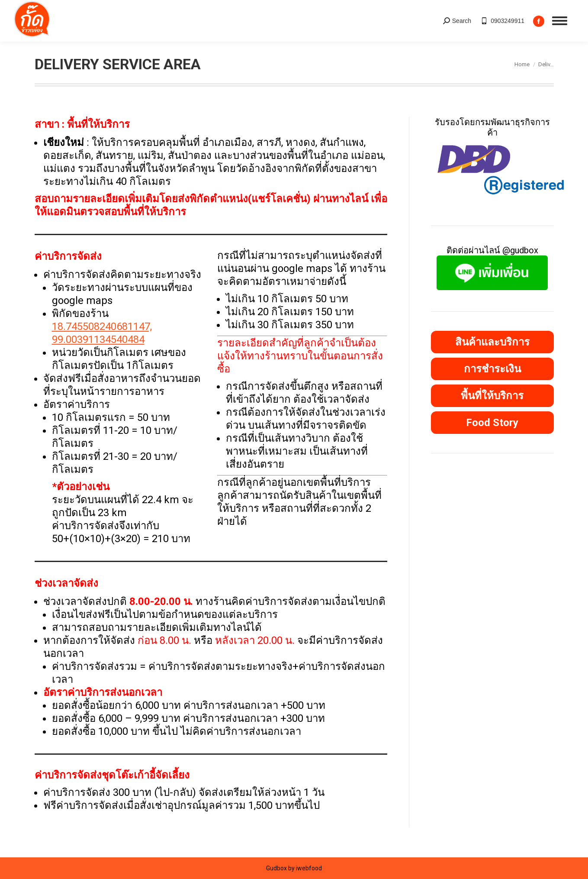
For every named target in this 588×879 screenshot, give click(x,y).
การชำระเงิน (492, 369)
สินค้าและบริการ (492, 342)
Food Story (492, 423)
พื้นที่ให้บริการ (492, 396)
